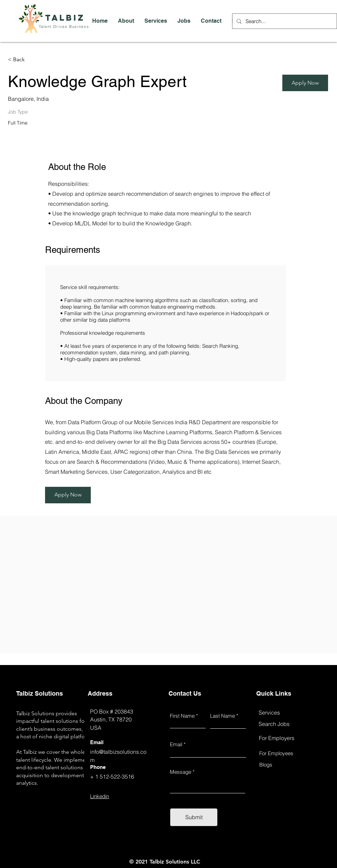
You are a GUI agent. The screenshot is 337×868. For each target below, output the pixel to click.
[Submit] (194, 817)
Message (181, 772)
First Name (182, 716)
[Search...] (284, 21)
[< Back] (32, 60)
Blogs (266, 765)
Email (176, 744)
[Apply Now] (305, 83)
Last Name (222, 716)
